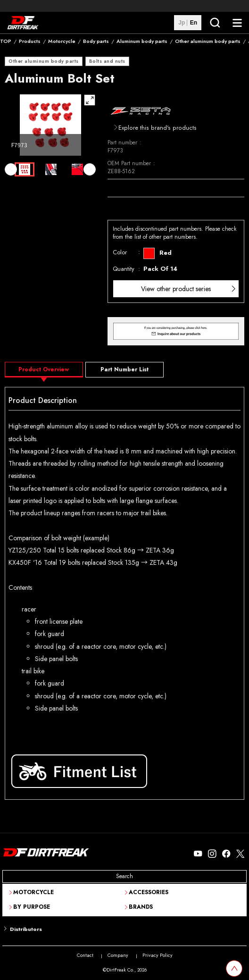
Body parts (96, 41)
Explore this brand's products (158, 128)
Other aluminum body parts (208, 41)
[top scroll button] (234, 968)
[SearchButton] (215, 23)
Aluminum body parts (142, 41)
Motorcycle (62, 41)
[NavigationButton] (237, 23)
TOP (6, 41)
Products (30, 41)
